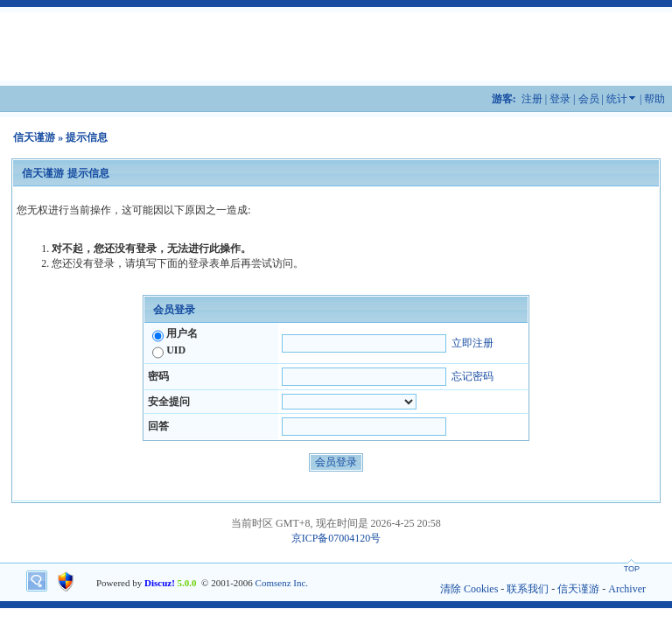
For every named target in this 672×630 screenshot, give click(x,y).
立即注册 (472, 343)
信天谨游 (34, 137)
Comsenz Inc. (282, 583)
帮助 (654, 99)
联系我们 (528, 589)
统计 (617, 99)
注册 (532, 99)
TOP (632, 569)
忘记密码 (472, 376)
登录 (560, 99)
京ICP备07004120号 (336, 538)
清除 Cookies (469, 589)
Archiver (627, 589)
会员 (589, 99)
